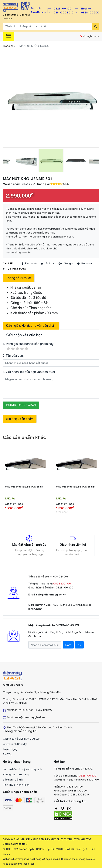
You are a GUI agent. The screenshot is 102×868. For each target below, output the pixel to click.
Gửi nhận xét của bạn (21, 405)
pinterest (85, 264)
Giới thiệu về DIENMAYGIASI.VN (22, 739)
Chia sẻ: (8, 264)
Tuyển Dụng (10, 749)
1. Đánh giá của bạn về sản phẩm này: (29, 347)
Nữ (79, 645)
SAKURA (10, 499)
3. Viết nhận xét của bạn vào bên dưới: (29, 372)
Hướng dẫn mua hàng (16, 775)
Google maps (90, 36)
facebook (29, 264)
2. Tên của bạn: (13, 356)
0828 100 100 (63, 9)
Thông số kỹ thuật (19, 278)
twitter (48, 264)
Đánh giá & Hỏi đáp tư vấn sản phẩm (31, 326)
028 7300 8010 (64, 13)
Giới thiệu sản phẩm (20, 419)
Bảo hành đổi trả (13, 780)
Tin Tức (7, 754)
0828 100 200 (90, 13)
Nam (68, 645)
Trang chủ (9, 46)
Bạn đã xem (38, 12)
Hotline (86, 9)
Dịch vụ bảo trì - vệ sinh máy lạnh (22, 769)
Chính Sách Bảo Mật (15, 744)
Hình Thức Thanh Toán (16, 785)
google (66, 264)
